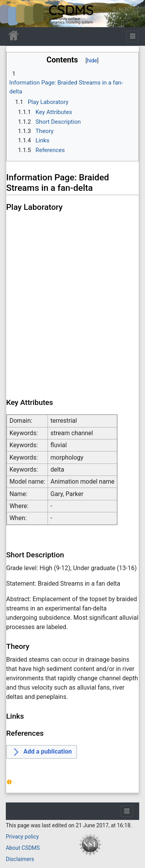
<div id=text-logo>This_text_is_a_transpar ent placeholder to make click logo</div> (12, 14)
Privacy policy (22, 837)
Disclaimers (20, 859)
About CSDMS (23, 848)
